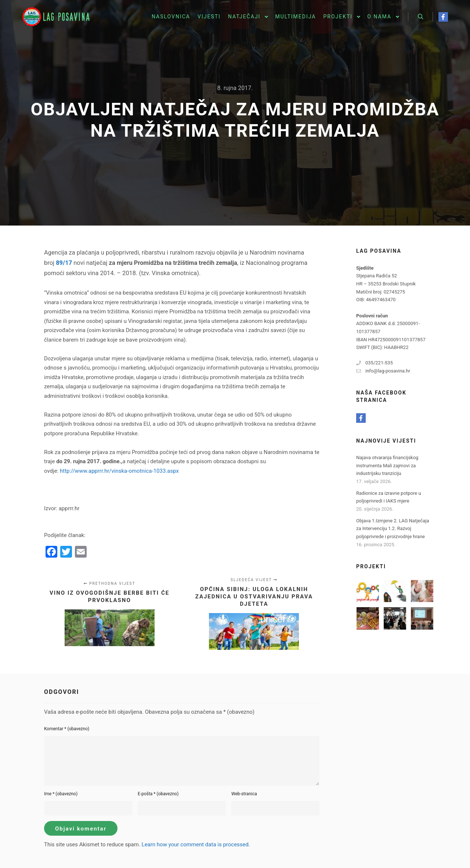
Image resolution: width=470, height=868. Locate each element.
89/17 (64, 263)
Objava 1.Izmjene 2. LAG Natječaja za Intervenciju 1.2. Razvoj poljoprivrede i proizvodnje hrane (393, 529)
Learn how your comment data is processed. (196, 844)
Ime (61, 794)
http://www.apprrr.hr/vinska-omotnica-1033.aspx (119, 471)
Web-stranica (244, 794)
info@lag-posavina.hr (383, 371)
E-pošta (158, 794)
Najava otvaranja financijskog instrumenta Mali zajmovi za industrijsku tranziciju (387, 465)
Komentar (67, 729)
